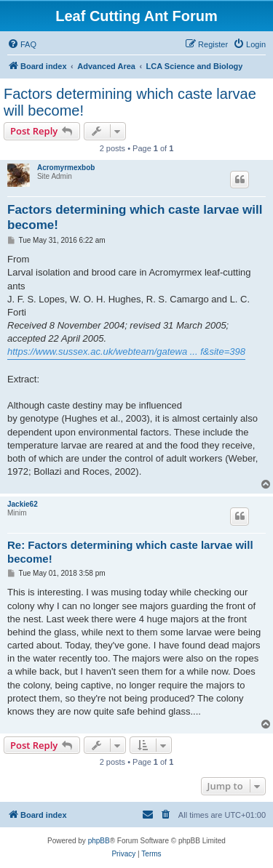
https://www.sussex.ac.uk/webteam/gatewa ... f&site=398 (126, 351)
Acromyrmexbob (66, 168)
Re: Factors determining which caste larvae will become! (130, 552)
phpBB (99, 841)
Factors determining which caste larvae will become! (130, 102)
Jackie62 (23, 504)
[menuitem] (22, 44)
